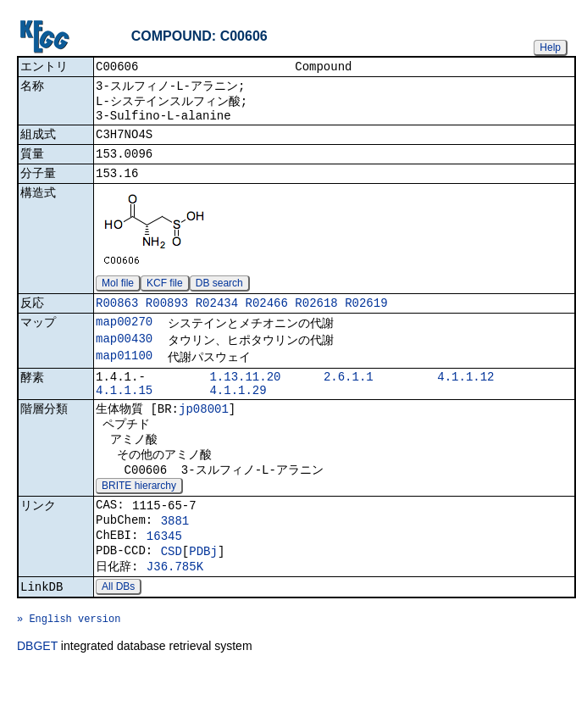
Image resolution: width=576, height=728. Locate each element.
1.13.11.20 (245, 400)
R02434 (217, 319)
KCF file (165, 297)
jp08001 (204, 436)
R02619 (366, 319)
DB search (219, 297)
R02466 (266, 319)
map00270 (124, 339)
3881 (175, 561)
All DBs (118, 637)
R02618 (316, 319)
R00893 (167, 319)
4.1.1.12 (465, 400)
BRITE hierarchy (139, 522)
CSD (172, 597)
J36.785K (175, 615)
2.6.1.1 (349, 400)
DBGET (37, 704)
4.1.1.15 (124, 416)
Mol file (118, 297)
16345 (164, 579)
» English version (69, 674)
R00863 (117, 319)
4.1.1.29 (238, 416)
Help (550, 47)
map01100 (124, 377)
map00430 (124, 358)
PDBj (203, 597)
